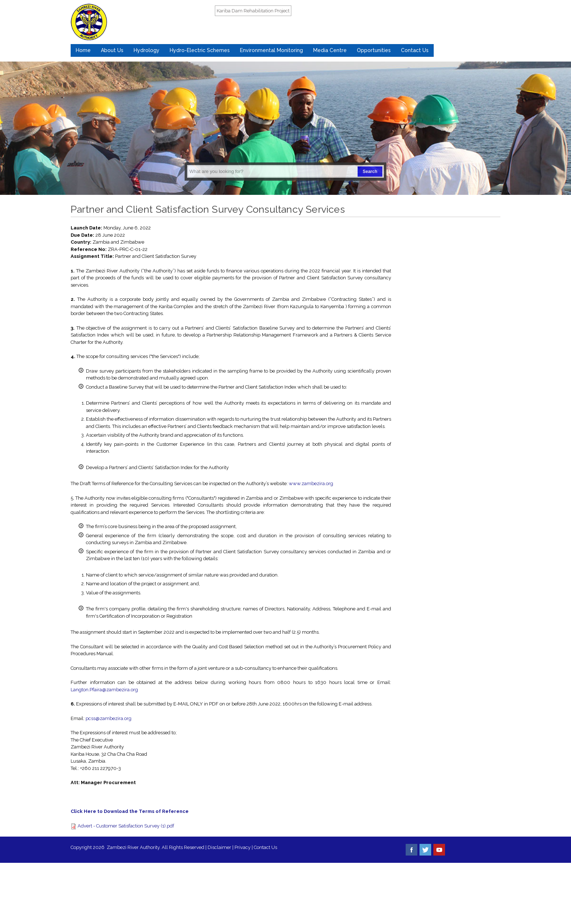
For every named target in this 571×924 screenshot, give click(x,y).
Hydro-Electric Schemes (200, 50)
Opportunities (374, 50)
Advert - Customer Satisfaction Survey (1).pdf (126, 826)
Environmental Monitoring (271, 50)
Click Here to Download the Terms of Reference (130, 811)
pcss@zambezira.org (109, 718)
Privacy (243, 847)
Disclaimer (219, 847)
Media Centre (330, 50)
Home (83, 50)
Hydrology (147, 50)
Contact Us (415, 50)
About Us (112, 50)
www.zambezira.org (311, 483)
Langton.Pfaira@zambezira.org (104, 690)
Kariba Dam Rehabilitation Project (253, 11)
